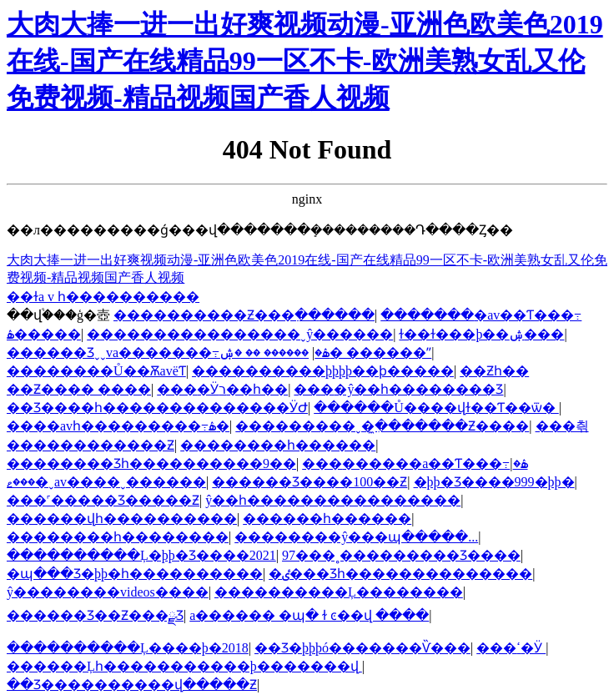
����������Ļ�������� (339, 592)
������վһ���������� (122, 519)
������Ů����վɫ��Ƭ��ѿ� (436, 408)
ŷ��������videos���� (108, 592)
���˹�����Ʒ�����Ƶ (103, 500)
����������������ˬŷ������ (240, 334)
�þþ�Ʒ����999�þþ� (494, 482)
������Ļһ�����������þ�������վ (184, 666)
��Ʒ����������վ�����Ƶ (132, 685)
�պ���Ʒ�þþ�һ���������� (135, 574)
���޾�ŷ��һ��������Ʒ (398, 389)
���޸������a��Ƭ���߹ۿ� (415, 463)
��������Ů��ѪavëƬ (96, 371)
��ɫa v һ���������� (103, 297)
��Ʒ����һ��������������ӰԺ (157, 408)
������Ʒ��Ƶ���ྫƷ (95, 615)
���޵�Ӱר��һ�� (222, 389)
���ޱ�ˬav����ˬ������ (106, 482)
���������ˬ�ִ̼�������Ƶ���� (382, 426)
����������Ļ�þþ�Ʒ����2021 (141, 555)
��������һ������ (278, 445)
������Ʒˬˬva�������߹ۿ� (168, 353)
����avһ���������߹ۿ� (118, 426)
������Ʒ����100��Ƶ (310, 482)
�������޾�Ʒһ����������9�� (151, 463)
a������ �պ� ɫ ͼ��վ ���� (309, 615)
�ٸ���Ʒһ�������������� (400, 574)
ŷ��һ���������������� (333, 500)
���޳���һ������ (327, 519)
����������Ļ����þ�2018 (128, 648)
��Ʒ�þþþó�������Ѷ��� (362, 648)
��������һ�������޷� (118, 537)
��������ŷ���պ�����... (356, 537)
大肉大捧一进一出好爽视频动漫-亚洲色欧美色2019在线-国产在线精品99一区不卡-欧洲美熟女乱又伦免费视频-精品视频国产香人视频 (305, 61)
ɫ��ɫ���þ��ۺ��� (481, 334)
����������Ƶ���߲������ (244, 315)
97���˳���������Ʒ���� (401, 555)
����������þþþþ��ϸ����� (323, 371)
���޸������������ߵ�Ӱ (511, 648)
